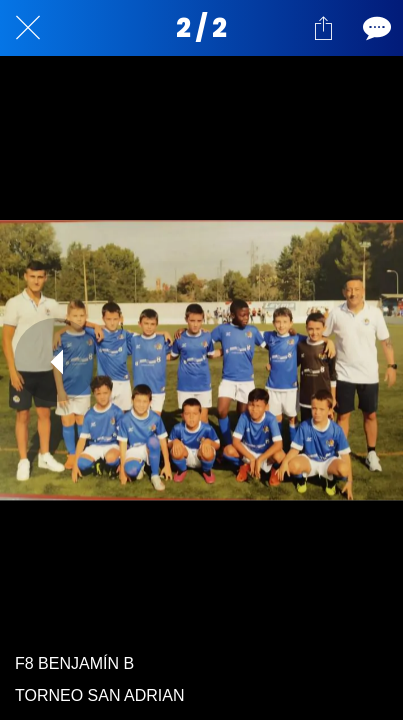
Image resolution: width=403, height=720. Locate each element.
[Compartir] (323, 28)
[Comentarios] (375, 28)
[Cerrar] (28, 28)
